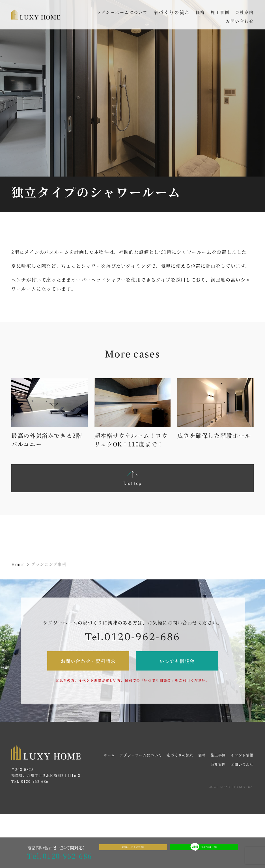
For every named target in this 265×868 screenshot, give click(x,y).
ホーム (109, 755)
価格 (202, 755)
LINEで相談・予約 (204, 853)
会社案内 (218, 764)
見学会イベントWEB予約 (133, 853)
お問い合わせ (242, 764)
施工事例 (218, 755)
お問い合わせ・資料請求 (88, 661)
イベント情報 (242, 755)
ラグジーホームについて (141, 755)
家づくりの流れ (172, 12)
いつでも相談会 (177, 661)
